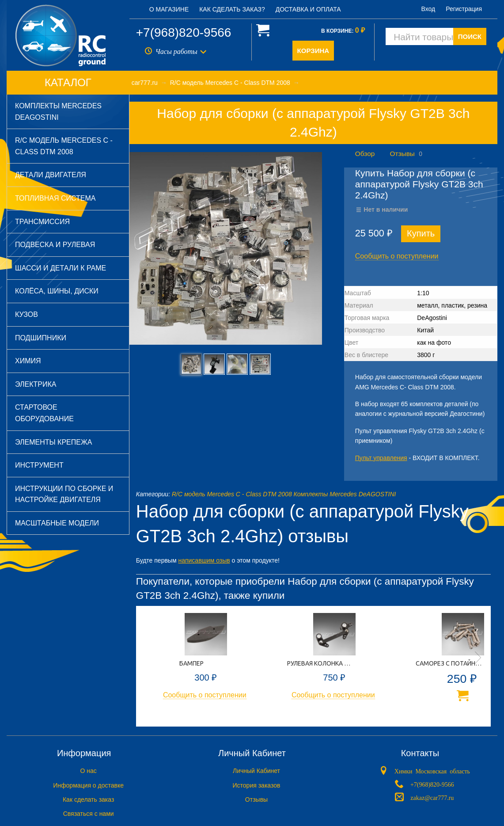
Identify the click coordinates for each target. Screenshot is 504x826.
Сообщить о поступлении (397, 256)
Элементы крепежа (53, 442)
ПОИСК (470, 36)
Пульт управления (381, 458)
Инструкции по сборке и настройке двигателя (64, 494)
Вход (428, 9)
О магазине (169, 9)
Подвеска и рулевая (55, 245)
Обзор (365, 154)
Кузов (27, 314)
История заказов (257, 785)
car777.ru (145, 83)
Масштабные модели (57, 523)
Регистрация (464, 9)
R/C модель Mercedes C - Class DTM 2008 (64, 146)
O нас (89, 771)
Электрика (36, 384)
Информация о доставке (88, 785)
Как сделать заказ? (232, 9)
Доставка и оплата (308, 9)
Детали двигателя (51, 175)
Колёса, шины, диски (57, 291)
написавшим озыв (204, 560)
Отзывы (402, 154)
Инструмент (39, 465)
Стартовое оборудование (44, 413)
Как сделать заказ (88, 799)
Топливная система (55, 198)
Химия (28, 361)
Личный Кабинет (256, 771)
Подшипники (41, 338)
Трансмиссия (42, 222)
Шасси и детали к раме (61, 268)
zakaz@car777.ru (432, 797)
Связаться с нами (89, 814)
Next (478, 658)
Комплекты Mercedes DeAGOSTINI (58, 112)
